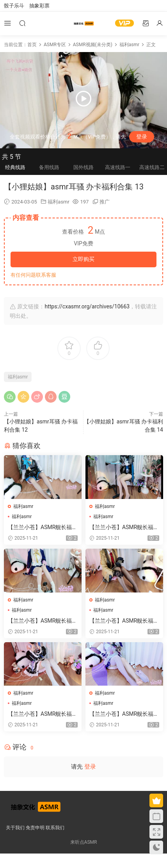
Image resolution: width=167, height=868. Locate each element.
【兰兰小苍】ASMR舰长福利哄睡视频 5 (43, 621)
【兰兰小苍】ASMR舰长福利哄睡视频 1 (124, 528)
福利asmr (59, 202)
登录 (142, 137)
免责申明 (35, 828)
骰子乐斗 (14, 6)
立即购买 (83, 259)
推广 (105, 202)
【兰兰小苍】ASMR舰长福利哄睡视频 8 (124, 714)
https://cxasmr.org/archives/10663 (87, 306)
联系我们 (55, 828)
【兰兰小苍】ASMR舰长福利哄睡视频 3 (43, 714)
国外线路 (83, 167)
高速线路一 (118, 167)
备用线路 (49, 167)
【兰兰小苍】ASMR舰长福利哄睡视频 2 (43, 528)
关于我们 (15, 828)
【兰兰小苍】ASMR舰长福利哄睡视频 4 (124, 621)
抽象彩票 (39, 6)
